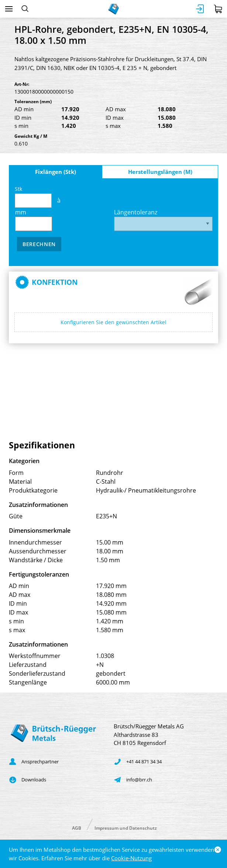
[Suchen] (25, 9)
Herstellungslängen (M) (160, 172)
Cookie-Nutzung (131, 858)
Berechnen (39, 244)
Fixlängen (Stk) (56, 172)
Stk (33, 197)
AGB (77, 828)
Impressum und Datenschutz (126, 828)
